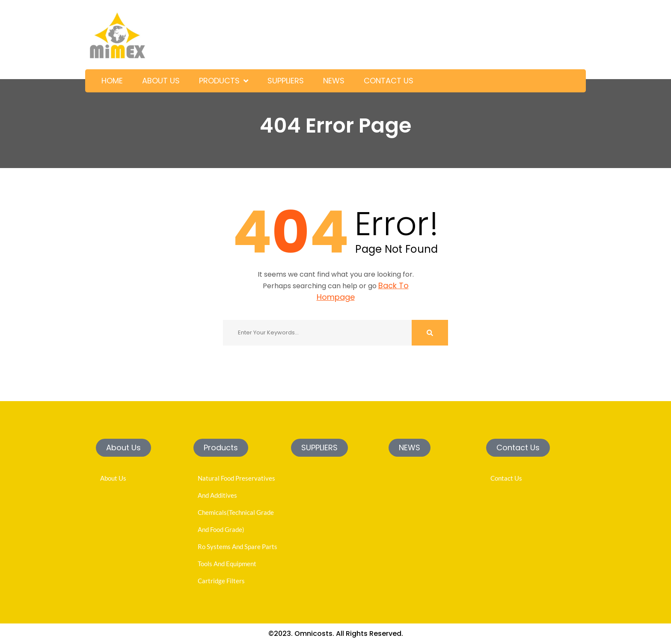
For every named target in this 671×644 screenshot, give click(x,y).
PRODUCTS (219, 81)
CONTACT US (389, 81)
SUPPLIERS (286, 81)
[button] (123, 448)
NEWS (334, 81)
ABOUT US (161, 81)
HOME (112, 81)
